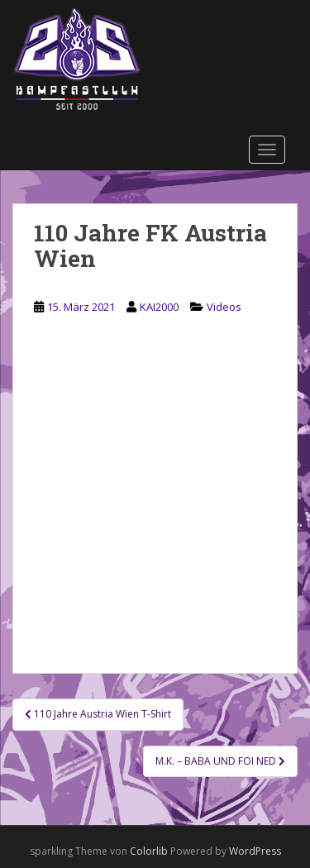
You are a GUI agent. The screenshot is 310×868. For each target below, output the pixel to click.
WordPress (255, 851)
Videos (224, 307)
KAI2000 (159, 307)
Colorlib (149, 851)
